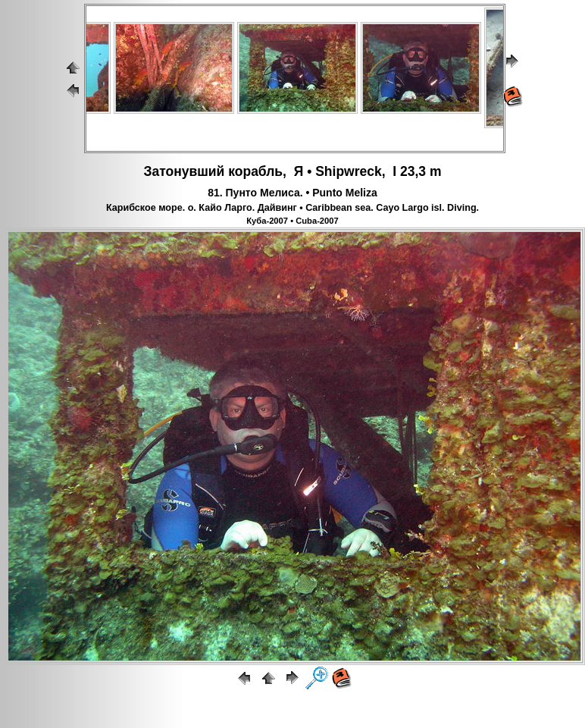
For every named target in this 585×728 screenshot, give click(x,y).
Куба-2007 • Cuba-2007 (292, 221)
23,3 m (421, 171)
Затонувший (184, 171)
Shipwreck (349, 171)
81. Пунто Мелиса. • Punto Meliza (292, 193)
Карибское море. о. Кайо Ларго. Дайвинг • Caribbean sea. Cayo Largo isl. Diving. (292, 208)
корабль (255, 171)
